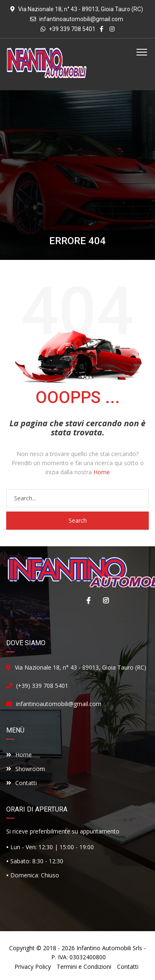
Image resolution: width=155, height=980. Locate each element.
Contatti (21, 783)
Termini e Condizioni (84, 967)
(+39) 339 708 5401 (42, 686)
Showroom (26, 769)
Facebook (86, 600)
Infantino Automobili (104, 948)
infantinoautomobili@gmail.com (81, 19)
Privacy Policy (33, 967)
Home (102, 472)
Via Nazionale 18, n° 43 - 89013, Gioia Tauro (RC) (81, 667)
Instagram (104, 600)
